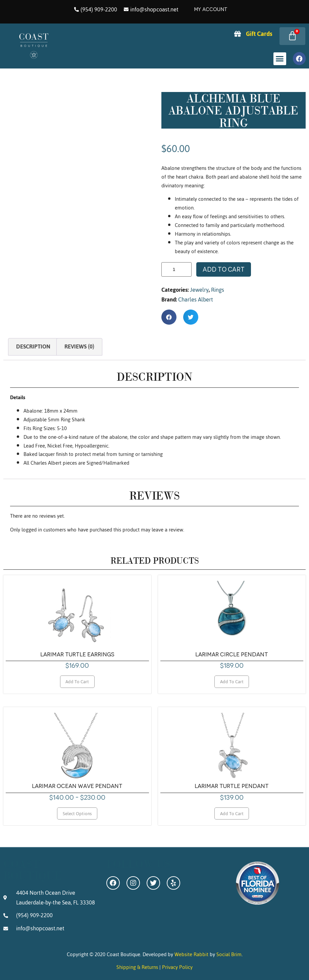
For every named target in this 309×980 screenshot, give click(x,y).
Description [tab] (33, 346)
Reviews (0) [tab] (79, 346)
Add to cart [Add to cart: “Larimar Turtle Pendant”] (232, 813)
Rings (218, 290)
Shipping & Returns (137, 967)
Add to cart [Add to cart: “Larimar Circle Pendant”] (232, 682)
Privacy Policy (177, 967)
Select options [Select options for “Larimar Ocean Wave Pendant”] (77, 813)
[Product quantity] (176, 269)
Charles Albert (196, 299)
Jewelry (199, 290)
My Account (211, 9)
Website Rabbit (191, 954)
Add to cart (224, 269)
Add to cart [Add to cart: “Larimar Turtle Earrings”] (77, 682)
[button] (280, 59)
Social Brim (229, 954)
